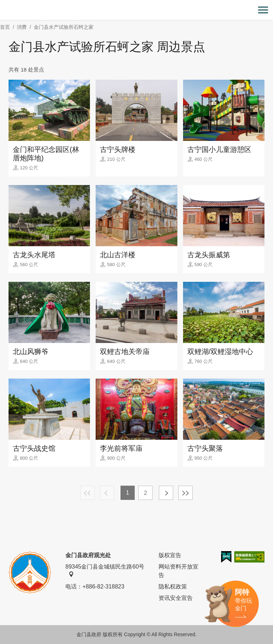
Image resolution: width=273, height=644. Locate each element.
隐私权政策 (173, 587)
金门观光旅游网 (136, 10)
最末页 (186, 493)
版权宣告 (170, 555)
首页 (5, 27)
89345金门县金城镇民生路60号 (105, 570)
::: (2, 4)
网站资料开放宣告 (178, 571)
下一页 (166, 493)
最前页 (87, 493)
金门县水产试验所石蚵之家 (64, 27)
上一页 (107, 493)
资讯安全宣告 (176, 598)
